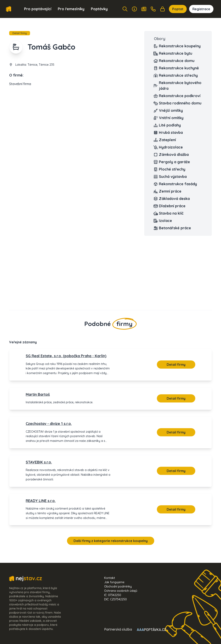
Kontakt (110, 578)
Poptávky (99, 9)
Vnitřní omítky (169, 118)
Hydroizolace (168, 147)
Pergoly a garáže (172, 162)
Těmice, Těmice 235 (41, 65)
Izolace (163, 221)
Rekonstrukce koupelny (177, 46)
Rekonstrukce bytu (173, 53)
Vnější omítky (168, 111)
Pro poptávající (38, 9)
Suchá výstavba (170, 177)
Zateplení (165, 140)
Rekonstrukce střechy (176, 75)
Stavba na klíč (169, 213)
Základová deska (172, 199)
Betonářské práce (172, 228)
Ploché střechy (170, 169)
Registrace (201, 9)
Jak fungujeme (114, 582)
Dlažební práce (170, 206)
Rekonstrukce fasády (175, 184)
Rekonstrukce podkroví (177, 96)
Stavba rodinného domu (178, 103)
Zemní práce (168, 191)
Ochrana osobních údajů (121, 591)
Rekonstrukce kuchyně (176, 68)
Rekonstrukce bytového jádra (178, 86)
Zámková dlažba (171, 155)
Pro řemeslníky (71, 9)
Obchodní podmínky (118, 586)
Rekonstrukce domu (174, 61)
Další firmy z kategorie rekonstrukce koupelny (111, 541)
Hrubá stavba (168, 133)
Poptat (178, 9)
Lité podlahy (167, 125)
